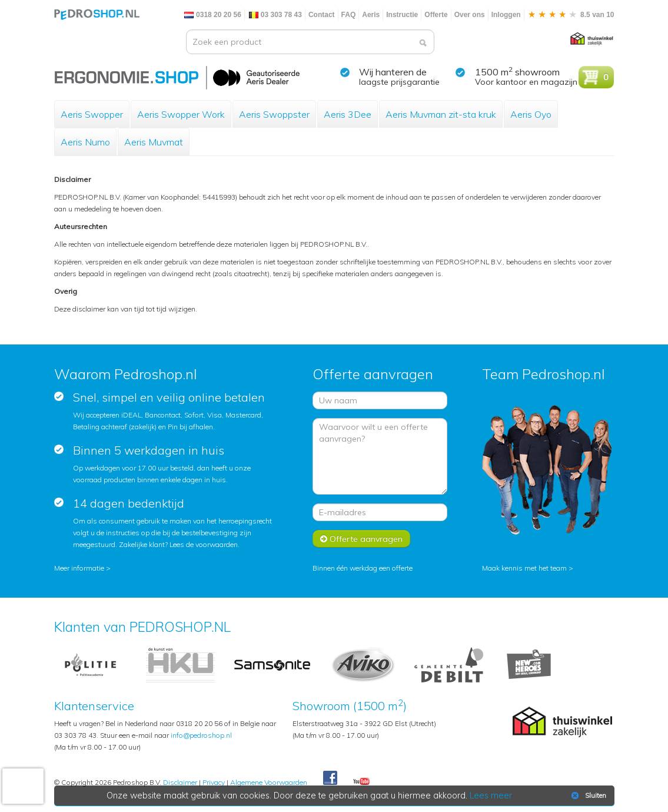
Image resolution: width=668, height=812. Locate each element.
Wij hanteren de (393, 72)
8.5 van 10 (571, 15)
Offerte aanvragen (361, 539)
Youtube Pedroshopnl (361, 782)
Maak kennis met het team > (528, 568)
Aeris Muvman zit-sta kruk (441, 114)
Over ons (470, 15)
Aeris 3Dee (348, 114)
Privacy (214, 782)
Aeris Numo (85, 142)
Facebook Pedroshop (330, 778)
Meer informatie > (82, 568)
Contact (322, 15)
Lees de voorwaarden (204, 544)
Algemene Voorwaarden (269, 782)
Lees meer (491, 796)
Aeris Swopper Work (181, 114)
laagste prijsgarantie (399, 82)
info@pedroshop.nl (201, 735)
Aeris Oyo (531, 114)
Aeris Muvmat (154, 142)
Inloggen (506, 15)
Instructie (402, 15)
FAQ (349, 15)
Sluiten (588, 796)
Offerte (436, 15)
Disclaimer (180, 782)
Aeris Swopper (92, 114)
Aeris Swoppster (274, 114)
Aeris (371, 15)
